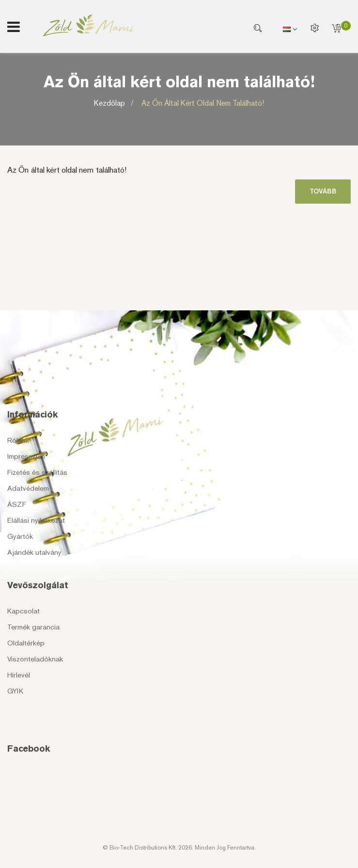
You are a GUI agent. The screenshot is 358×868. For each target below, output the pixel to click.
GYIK (15, 691)
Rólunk (18, 440)
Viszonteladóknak (35, 659)
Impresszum (26, 456)
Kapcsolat (23, 611)
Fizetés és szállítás (37, 472)
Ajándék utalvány (34, 552)
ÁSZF (17, 504)
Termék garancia (33, 627)
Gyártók (20, 536)
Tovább (323, 191)
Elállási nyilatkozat (36, 520)
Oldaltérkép (26, 643)
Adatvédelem (28, 488)
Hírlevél (19, 675)
